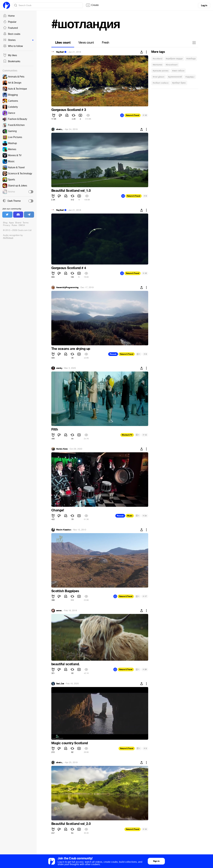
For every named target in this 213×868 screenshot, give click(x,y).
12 (145, 435)
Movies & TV (127, 435)
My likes (10, 55)
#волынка (158, 65)
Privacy (7, 225)
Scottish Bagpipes (65, 591)
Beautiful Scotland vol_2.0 (71, 824)
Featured (10, 28)
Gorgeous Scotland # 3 (69, 110)
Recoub (113, 354)
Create (92, 5)
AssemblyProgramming (67, 288)
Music (130, 516)
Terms (26, 223)
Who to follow (13, 46)
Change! (58, 510)
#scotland (157, 59)
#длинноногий (175, 77)
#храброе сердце (174, 59)
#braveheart (172, 65)
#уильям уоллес (161, 71)
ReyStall (60, 52)
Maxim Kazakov (64, 530)
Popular (10, 22)
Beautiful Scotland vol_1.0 (71, 191)
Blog (5, 223)
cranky (59, 368)
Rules (14, 225)
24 (145, 516)
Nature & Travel (133, 115)
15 (145, 115)
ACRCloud (8, 238)
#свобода (191, 59)
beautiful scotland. (65, 664)
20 (145, 669)
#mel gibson (159, 77)
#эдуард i (190, 77)
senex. (59, 611)
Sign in (156, 861)
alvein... (60, 129)
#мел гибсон (178, 71)
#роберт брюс (179, 83)
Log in (204, 5)
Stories (18, 40)
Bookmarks (12, 61)
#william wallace (161, 83)
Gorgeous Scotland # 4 (69, 268)
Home (9, 16)
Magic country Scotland (70, 743)
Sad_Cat (60, 684)
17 (145, 596)
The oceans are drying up (71, 349)
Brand (18, 223)
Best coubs (12, 34)
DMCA (22, 225)
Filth (55, 429)
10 (145, 829)
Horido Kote (62, 449)
